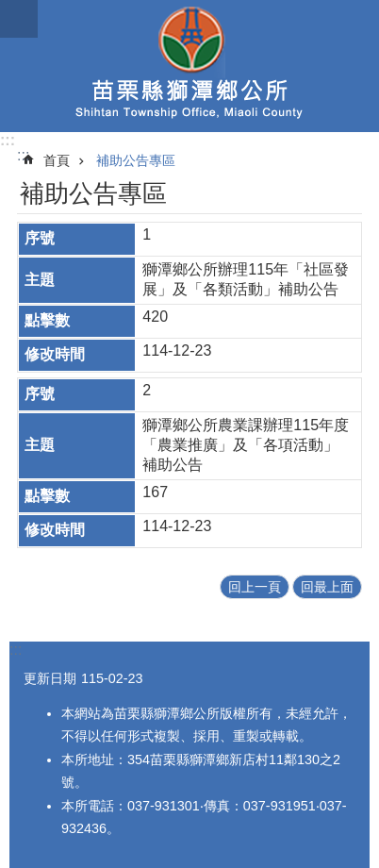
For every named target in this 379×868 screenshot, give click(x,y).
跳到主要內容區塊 (10, 10)
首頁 (57, 160)
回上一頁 (255, 587)
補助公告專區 (136, 160)
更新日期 (50, 678)
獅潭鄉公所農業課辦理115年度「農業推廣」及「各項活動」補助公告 (246, 445)
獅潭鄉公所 (189, 66)
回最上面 (327, 587)
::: (8, 140)
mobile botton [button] (19, 19)
